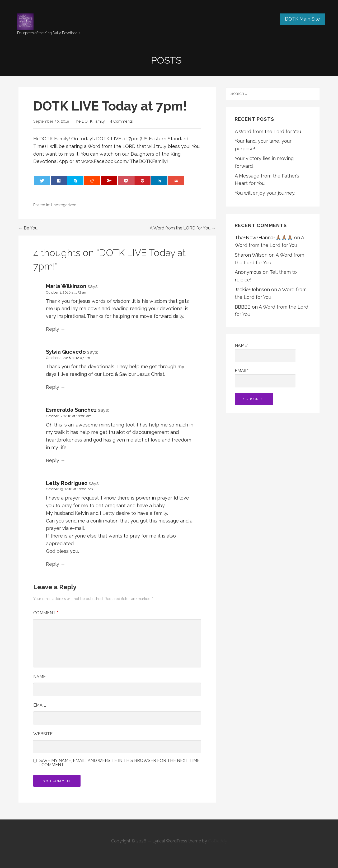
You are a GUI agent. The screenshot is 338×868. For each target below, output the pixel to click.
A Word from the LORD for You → (183, 228)
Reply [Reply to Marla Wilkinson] (53, 329)
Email (40, 705)
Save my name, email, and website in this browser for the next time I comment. (119, 763)
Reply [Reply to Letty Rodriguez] (53, 564)
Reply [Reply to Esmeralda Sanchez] (53, 460)
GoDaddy (218, 841)
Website (43, 734)
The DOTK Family (89, 121)
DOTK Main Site (302, 19)
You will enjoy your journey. (265, 193)
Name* (265, 353)
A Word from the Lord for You (268, 131)
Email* (265, 378)
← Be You (28, 228)
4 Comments (121, 121)
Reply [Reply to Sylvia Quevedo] (53, 387)
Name (39, 677)
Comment (46, 613)
